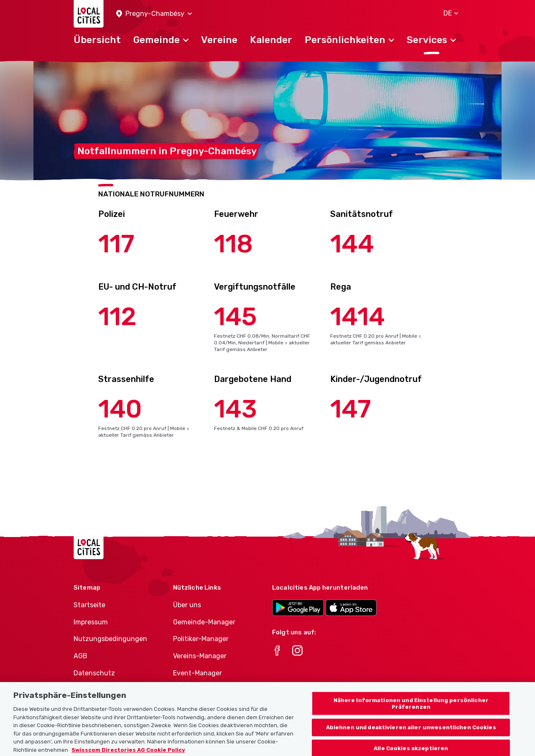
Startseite (89, 605)
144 (352, 244)
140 (120, 409)
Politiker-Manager (201, 639)
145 (236, 317)
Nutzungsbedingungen (110, 639)
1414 (358, 317)
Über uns (187, 605)
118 (233, 244)
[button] (154, 14)
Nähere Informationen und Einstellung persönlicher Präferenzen (411, 711)
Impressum (91, 622)
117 (116, 244)
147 (351, 409)
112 (117, 317)
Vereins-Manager (200, 656)
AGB (80, 656)
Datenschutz (94, 673)
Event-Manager (197, 673)
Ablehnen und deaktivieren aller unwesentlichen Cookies (411, 735)
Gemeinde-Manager (204, 622)
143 (236, 409)
